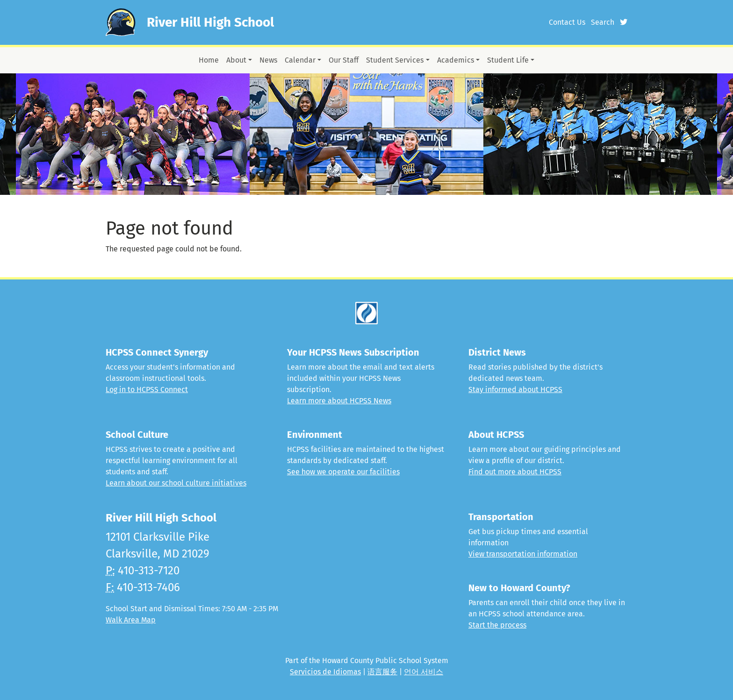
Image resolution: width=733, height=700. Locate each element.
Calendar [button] (300, 60)
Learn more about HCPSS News (339, 401)
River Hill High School (210, 22)
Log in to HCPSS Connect (147, 389)
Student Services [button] (395, 60)
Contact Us (567, 22)
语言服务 (382, 672)
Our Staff (344, 60)
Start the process (497, 625)
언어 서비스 (424, 672)
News (268, 60)
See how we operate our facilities (343, 472)
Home (209, 60)
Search (603, 22)
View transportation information (523, 554)
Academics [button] (456, 60)
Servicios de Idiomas (325, 672)
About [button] (236, 60)
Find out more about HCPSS (515, 472)
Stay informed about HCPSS (515, 389)
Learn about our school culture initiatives (176, 483)
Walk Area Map (131, 620)
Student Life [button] (508, 60)
